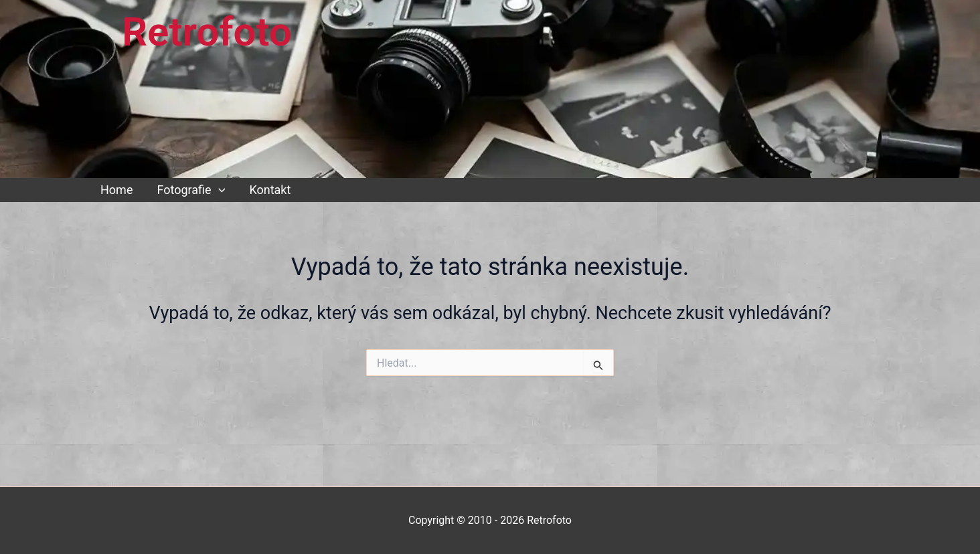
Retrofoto (207, 32)
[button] (219, 190)
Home (116, 190)
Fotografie (191, 190)
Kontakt (270, 190)
